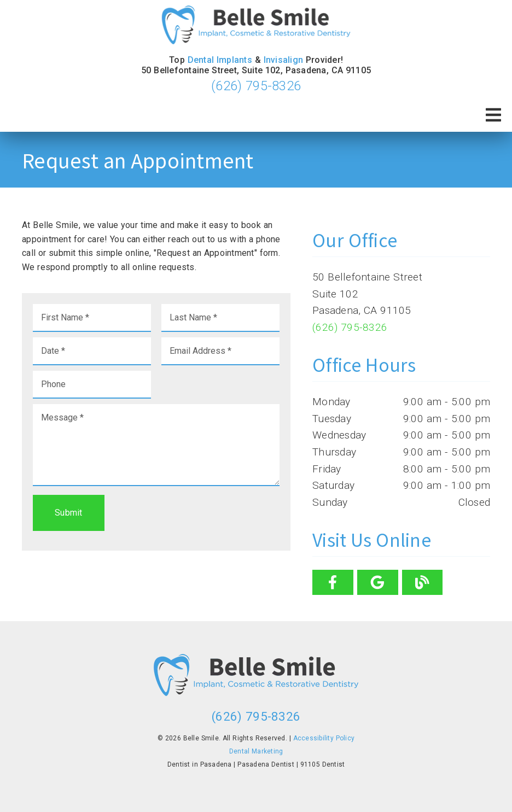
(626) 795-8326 (256, 86)
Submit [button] (69, 513)
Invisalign (284, 60)
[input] (92, 318)
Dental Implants (220, 60)
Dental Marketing (256, 751)
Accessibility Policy (324, 738)
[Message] (156, 445)
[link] (256, 26)
